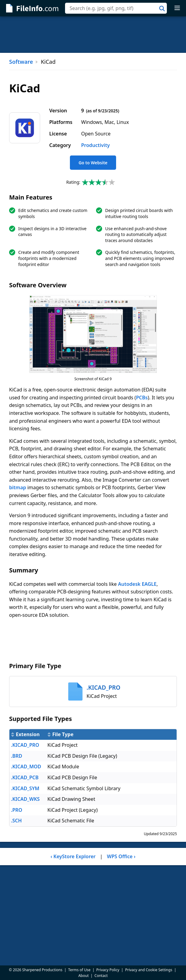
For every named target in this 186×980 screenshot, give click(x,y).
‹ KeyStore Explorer (73, 856)
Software (21, 62)
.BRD (17, 756)
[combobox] (116, 8)
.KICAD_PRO (25, 745)
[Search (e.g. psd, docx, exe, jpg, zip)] (116, 8)
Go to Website (93, 163)
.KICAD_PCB (25, 777)
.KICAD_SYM (25, 788)
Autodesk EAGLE (137, 584)
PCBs (142, 398)
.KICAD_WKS (25, 799)
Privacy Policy (108, 970)
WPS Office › (121, 856)
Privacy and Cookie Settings (149, 970)
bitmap (18, 487)
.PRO (17, 810)
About (84, 976)
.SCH (16, 821)
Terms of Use (79, 970)
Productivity (95, 145)
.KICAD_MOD (26, 767)
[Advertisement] (93, 35)
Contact (101, 976)
